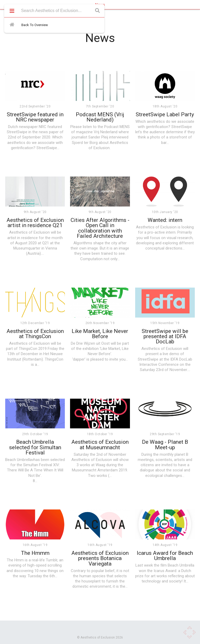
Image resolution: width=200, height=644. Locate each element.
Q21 (46, 243)
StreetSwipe (17, 132)
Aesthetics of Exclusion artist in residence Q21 (35, 223)
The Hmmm (35, 553)
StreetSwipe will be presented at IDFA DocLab (165, 336)
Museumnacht (84, 470)
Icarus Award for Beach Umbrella (165, 556)
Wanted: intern (165, 220)
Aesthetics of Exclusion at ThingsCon (35, 334)
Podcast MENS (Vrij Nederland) (100, 117)
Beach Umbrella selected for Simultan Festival (35, 447)
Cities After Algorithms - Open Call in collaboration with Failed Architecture (100, 228)
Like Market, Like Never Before (100, 334)
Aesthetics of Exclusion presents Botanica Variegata (100, 558)
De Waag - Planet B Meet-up (165, 445)
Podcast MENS (117, 127)
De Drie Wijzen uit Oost (90, 343)
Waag (100, 465)
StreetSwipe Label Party (165, 114)
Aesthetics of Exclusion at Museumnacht (100, 445)
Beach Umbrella (18, 460)
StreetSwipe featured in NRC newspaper (35, 117)
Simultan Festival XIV (41, 465)
